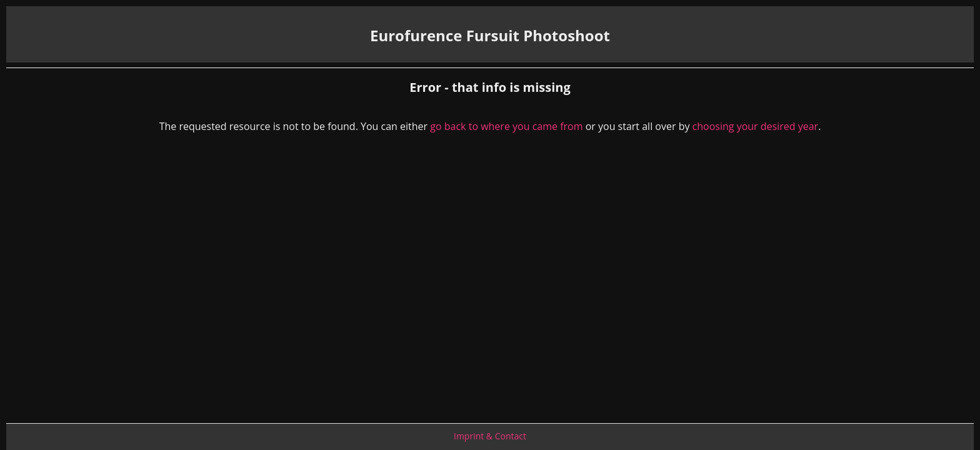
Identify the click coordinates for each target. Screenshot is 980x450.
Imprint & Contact (490, 436)
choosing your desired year (756, 126)
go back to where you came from (506, 126)
